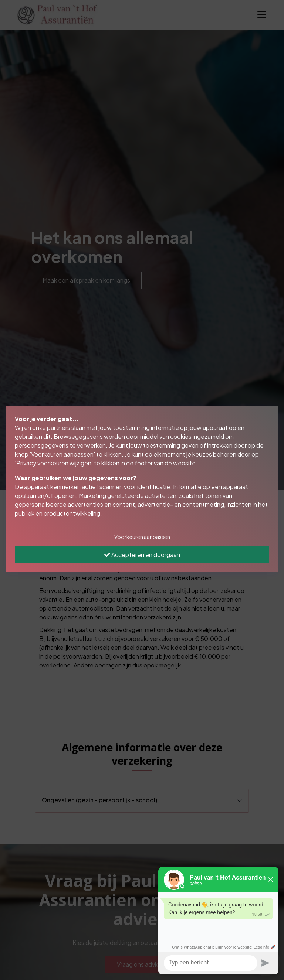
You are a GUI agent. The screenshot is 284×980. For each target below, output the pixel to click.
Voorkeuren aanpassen (142, 537)
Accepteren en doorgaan (142, 555)
